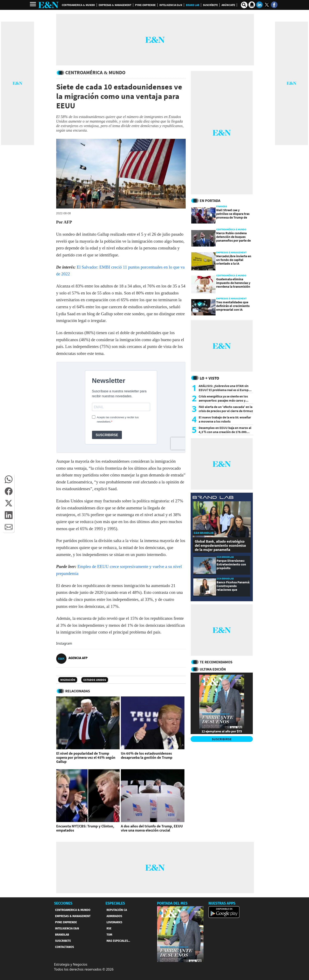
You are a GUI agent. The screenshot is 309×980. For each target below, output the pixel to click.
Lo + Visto (209, 378)
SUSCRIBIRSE (222, 739)
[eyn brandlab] (213, 498)
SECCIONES (63, 903)
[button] (9, 479)
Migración (68, 680)
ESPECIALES (115, 903)
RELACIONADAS (78, 691)
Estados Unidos (95, 680)
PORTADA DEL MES (172, 903)
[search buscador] (244, 5)
